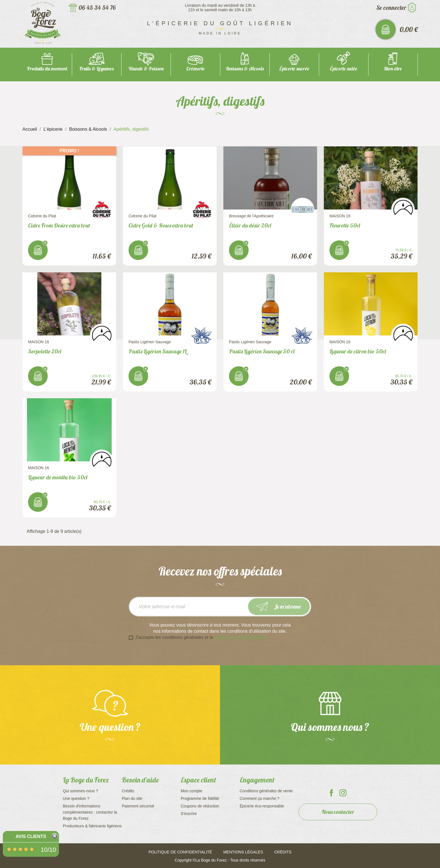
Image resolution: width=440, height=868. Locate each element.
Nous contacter (338, 812)
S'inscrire (189, 814)
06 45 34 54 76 (97, 8)
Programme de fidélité (200, 798)
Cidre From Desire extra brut (59, 225)
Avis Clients (31, 836)
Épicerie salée (343, 69)
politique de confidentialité (240, 637)
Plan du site (132, 798)
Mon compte (192, 791)
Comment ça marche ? (260, 798)
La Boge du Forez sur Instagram (343, 793)
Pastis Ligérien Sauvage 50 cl (262, 351)
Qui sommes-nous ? (80, 791)
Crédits (128, 791)
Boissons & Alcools (245, 69)
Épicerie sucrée (294, 69)
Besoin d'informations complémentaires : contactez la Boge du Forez (90, 812)
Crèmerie (195, 69)
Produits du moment (47, 69)
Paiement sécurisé (138, 806)
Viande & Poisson (146, 69)
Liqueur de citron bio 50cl (358, 351)
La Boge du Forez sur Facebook (331, 793)
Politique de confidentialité (180, 852)
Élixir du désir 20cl (250, 225)
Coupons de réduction (200, 806)
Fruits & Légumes (97, 69)
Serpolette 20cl (45, 351)
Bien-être (393, 69)
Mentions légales (243, 852)
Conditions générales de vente (266, 791)
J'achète (38, 250)
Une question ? (76, 798)
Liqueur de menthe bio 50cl (58, 477)
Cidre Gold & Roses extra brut (161, 225)
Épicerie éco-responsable (262, 806)
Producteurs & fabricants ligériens (92, 826)
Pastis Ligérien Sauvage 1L (158, 351)
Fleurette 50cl (345, 225)
